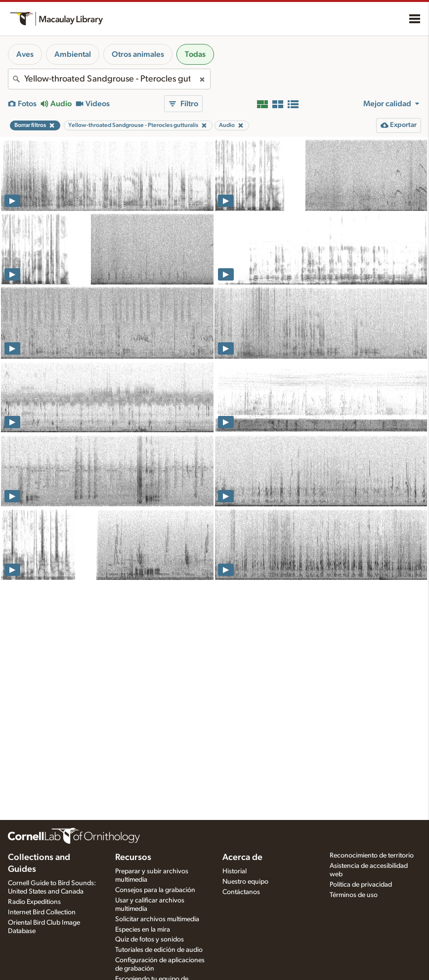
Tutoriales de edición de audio (159, 950)
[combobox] (109, 79)
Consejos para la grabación (155, 890)
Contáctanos (241, 892)
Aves (25, 54)
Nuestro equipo (245, 882)
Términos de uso (354, 895)
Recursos (133, 857)
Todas (195, 54)
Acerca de (242, 857)
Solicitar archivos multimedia (157, 919)
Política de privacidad (361, 885)
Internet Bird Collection (42, 912)
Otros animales (138, 54)
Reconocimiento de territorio (372, 856)
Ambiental (73, 54)
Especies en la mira (143, 930)
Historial (235, 871)
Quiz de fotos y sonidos (150, 939)
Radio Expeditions (34, 902)
